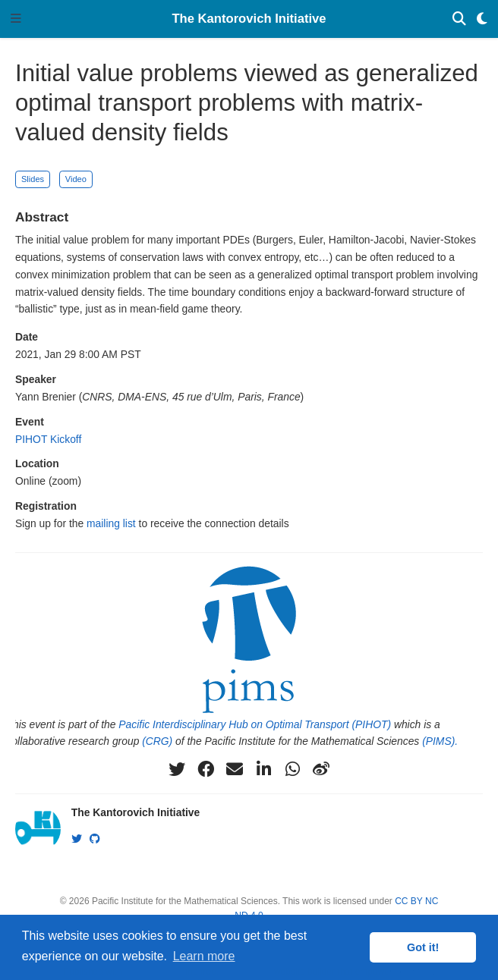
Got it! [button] (423, 947)
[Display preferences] (482, 19)
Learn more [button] (204, 956)
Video (76, 179)
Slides (33, 179)
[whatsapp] (292, 769)
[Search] (459, 19)
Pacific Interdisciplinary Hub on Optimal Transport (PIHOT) (255, 724)
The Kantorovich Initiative (249, 19)
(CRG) (157, 741)
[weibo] (321, 769)
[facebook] (206, 769)
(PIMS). (440, 741)
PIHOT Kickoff (48, 439)
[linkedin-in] (263, 769)
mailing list (111, 523)
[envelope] (235, 769)
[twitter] (177, 769)
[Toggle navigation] (16, 19)
